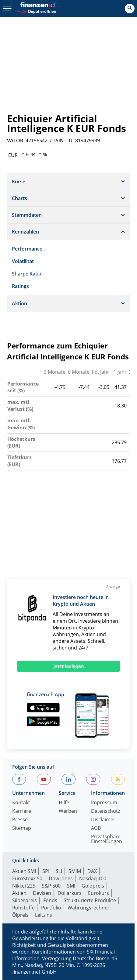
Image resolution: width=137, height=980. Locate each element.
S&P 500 (51, 886)
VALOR (15, 140)
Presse (20, 820)
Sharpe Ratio (27, 274)
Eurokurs (98, 893)
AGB (96, 828)
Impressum (104, 803)
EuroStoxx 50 (27, 878)
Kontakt (21, 803)
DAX (92, 871)
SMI (71, 886)
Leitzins (44, 915)
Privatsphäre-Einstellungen (107, 839)
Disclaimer (103, 820)
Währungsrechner (89, 908)
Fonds (50, 900)
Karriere (22, 811)
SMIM (75, 871)
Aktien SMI (24, 871)
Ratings (20, 286)
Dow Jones (61, 878)
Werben (68, 811)
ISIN (59, 140)
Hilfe (64, 803)
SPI (46, 871)
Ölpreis (20, 915)
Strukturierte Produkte (90, 900)
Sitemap (22, 828)
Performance (27, 249)
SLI (59, 871)
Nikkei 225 (24, 886)
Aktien (19, 893)
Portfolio (51, 908)
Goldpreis (93, 886)
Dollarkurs (70, 893)
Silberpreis (25, 900)
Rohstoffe (23, 908)
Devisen (42, 893)
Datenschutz (105, 811)
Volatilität (23, 261)
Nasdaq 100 (93, 878)
